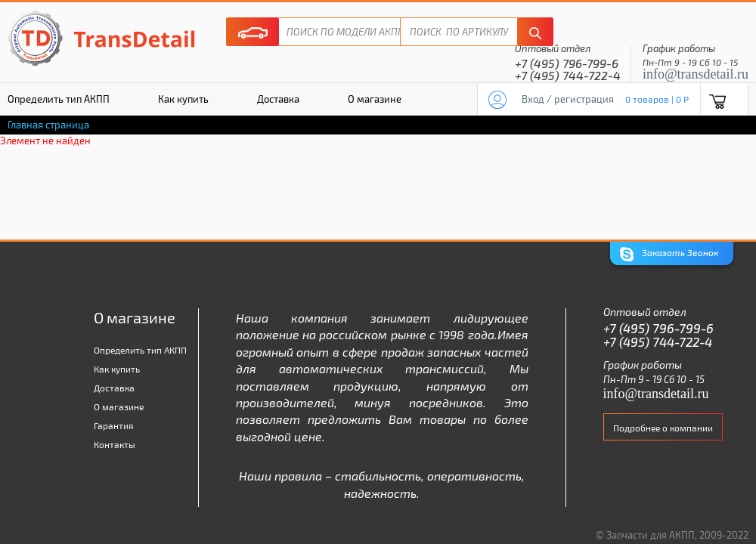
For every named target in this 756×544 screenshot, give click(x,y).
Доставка (278, 99)
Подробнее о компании (663, 428)
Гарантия (114, 425)
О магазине (375, 99)
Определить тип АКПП (140, 350)
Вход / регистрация (568, 99)
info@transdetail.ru (696, 74)
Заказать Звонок (669, 254)
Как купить (183, 99)
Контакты (115, 444)
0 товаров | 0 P (657, 99)
